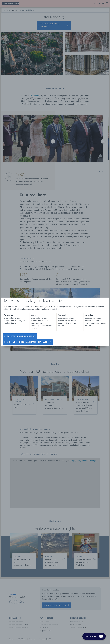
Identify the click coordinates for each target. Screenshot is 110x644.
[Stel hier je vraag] (94, 636)
